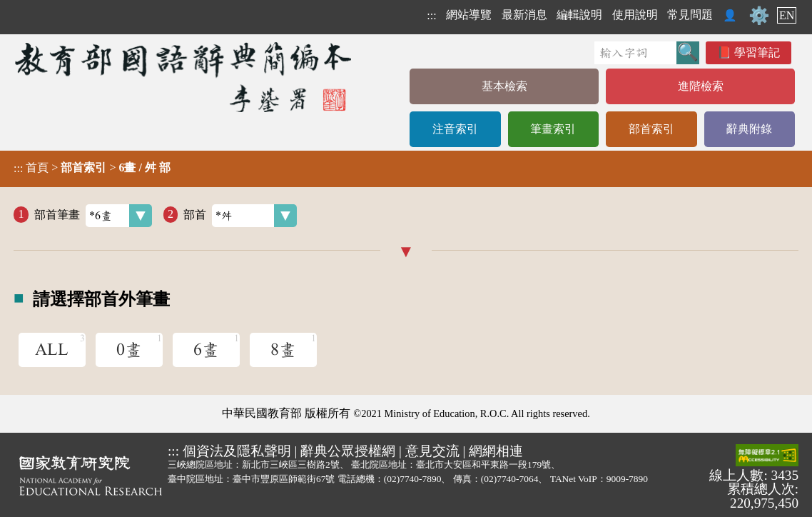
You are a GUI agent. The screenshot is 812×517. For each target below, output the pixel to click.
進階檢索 (701, 86)
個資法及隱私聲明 (237, 451)
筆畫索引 (553, 129)
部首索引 (651, 129)
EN (787, 15)
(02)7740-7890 (413, 479)
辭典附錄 (749, 129)
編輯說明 (579, 15)
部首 (240, 216)
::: (431, 15)
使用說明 (635, 15)
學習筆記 (757, 52)
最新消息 (524, 15)
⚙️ (759, 16)
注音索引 (455, 129)
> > (92, 168)
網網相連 (496, 451)
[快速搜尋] (635, 53)
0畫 (129, 350)
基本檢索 (504, 86)
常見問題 (690, 15)
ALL (52, 350)
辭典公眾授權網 (348, 451)
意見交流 (432, 451)
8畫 (283, 350)
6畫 (206, 350)
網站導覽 (469, 15)
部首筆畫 (93, 216)
